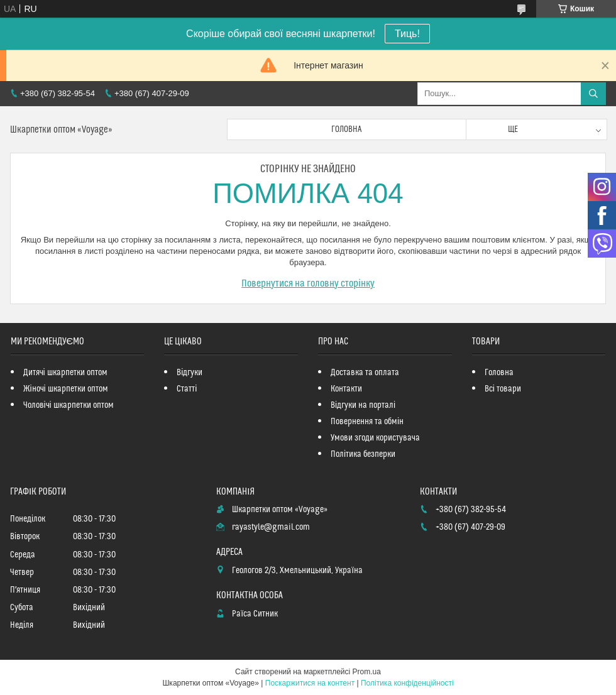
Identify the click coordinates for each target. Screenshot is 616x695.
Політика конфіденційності (407, 683)
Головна (346, 129)
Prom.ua (367, 672)
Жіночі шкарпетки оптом (66, 389)
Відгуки (190, 373)
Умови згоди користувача (375, 438)
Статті (187, 389)
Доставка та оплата (365, 373)
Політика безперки (363, 454)
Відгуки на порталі (363, 405)
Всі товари (503, 389)
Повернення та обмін (367, 422)
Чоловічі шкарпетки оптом (69, 405)
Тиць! (407, 34)
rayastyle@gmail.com (271, 527)
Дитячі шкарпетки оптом (65, 373)
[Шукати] (593, 94)
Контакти (346, 389)
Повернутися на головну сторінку (308, 283)
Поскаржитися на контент (310, 683)
